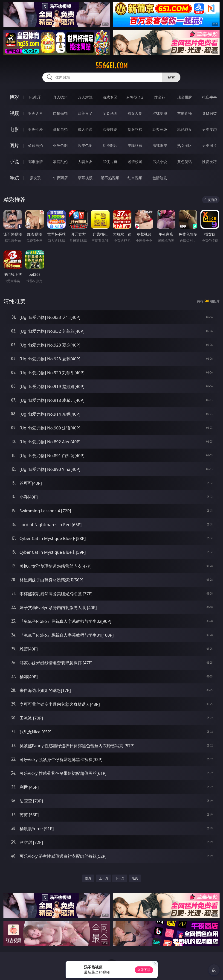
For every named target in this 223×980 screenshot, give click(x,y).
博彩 (14, 97)
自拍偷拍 (60, 113)
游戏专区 (110, 97)
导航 (14, 178)
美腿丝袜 (135, 146)
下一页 (120, 878)
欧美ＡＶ (85, 113)
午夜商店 (60, 178)
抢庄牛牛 (209, 97)
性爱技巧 (209, 162)
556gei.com (111, 66)
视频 (14, 113)
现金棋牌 (185, 97)
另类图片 (209, 146)
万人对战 (85, 97)
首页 (88, 878)
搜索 (171, 77)
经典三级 (160, 129)
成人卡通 (85, 129)
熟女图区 (185, 146)
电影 (14, 129)
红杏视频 (135, 178)
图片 (14, 145)
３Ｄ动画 (110, 113)
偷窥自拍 (35, 146)
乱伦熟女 (185, 129)
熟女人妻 (135, 113)
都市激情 (35, 162)
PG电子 (35, 97)
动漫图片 (110, 146)
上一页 (104, 878)
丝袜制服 (160, 113)
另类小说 (160, 162)
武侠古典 (110, 162)
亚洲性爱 (35, 129)
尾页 (135, 878)
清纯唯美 (160, 146)
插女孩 (35, 178)
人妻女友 (85, 162)
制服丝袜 (135, 129)
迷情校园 (135, 162)
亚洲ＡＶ (35, 113)
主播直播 (185, 113)
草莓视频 (85, 178)
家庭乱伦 (60, 162)
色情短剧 (160, 178)
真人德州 (60, 97)
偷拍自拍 (60, 129)
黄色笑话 (185, 162)
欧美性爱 (110, 129)
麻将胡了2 (135, 97)
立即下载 (144, 970)
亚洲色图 (60, 146)
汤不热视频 (110, 178)
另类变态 (209, 129)
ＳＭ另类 (209, 113)
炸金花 (160, 97)
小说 (14, 162)
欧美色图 (85, 146)
